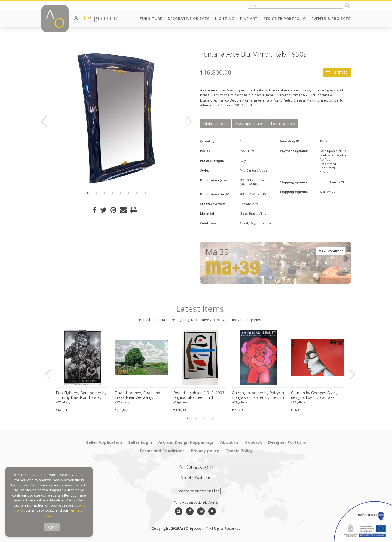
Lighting (225, 19)
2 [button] (96, 193)
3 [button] (104, 193)
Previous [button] (47, 121)
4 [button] (112, 193)
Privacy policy (205, 451)
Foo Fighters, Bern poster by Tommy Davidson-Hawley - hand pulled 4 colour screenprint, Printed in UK (81, 395)
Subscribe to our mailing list (196, 491)
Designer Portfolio (285, 19)
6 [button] (129, 193)
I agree (52, 527)
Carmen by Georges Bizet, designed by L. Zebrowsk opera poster (314, 395)
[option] (116, 118)
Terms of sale (283, 123)
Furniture (151, 19)
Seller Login (140, 442)
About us (229, 442)
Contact (253, 442)
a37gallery (63, 402)
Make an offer (216, 123)
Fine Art (249, 19)
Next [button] (185, 121)
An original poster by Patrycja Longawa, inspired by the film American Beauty (258, 395)
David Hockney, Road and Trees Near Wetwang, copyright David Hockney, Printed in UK (137, 395)
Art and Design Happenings (186, 442)
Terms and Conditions (162, 451)
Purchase (337, 72)
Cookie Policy (239, 451)
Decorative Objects (189, 19)
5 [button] (121, 193)
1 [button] (88, 193)
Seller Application (104, 442)
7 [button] (137, 193)
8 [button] (145, 193)
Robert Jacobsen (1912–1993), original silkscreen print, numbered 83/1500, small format (200, 395)
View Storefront (331, 251)
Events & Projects (331, 19)
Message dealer (249, 123)
